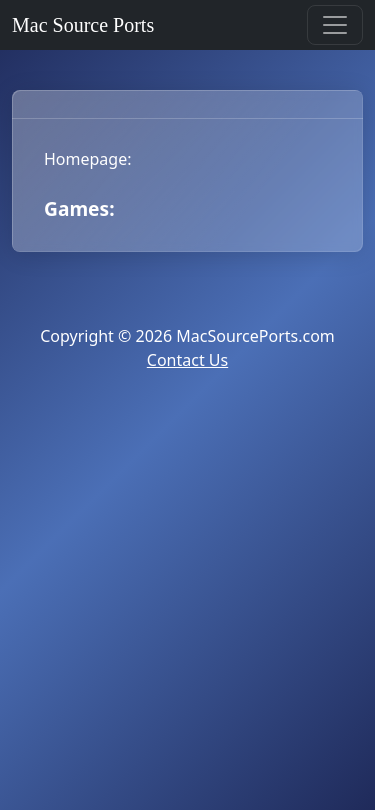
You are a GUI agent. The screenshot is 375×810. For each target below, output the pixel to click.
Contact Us (187, 360)
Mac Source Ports (83, 25)
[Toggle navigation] (335, 25)
